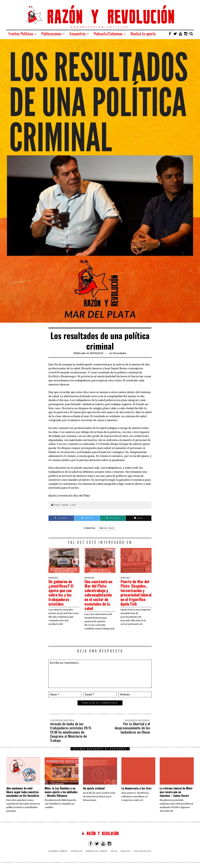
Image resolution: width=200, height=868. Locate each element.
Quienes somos (58, 851)
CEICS (114, 851)
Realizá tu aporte (143, 34)
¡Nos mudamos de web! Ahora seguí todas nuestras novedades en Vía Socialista (23, 792)
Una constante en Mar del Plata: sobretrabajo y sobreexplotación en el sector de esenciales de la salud (99, 595)
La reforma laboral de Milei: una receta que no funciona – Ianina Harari (176, 792)
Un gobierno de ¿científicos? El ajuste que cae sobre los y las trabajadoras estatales (61, 593)
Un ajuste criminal (94, 788)
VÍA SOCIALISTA (142, 851)
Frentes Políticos (21, 34)
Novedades (120, 353)
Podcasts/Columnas (108, 34)
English (126, 851)
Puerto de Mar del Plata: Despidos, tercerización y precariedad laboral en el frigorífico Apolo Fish (135, 595)
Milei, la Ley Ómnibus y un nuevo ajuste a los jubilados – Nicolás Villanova (61, 792)
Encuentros (77, 34)
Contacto (77, 851)
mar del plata (107, 528)
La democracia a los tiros (136, 788)
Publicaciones (51, 34)
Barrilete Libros (97, 851)
